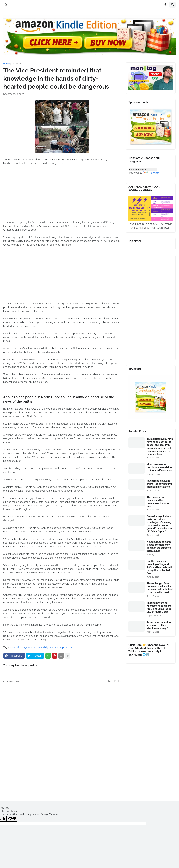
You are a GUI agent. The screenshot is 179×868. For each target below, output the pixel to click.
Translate (151, 173)
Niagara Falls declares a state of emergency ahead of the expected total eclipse (159, 546)
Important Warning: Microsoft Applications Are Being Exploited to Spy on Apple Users (159, 607)
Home (7, 64)
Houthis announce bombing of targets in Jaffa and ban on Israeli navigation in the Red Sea (159, 567)
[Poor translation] (12, 819)
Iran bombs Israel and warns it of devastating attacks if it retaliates (159, 484)
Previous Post (12, 681)
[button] (166, 5)
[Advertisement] (62, 195)
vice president (65, 647)
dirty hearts (50, 647)
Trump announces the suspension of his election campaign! (159, 625)
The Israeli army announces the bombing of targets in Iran (159, 502)
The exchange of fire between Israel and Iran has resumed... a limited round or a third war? (160, 588)
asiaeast (17, 64)
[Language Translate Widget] (143, 170)
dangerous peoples (31, 647)
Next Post (114, 681)
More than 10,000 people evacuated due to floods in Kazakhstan (159, 467)
